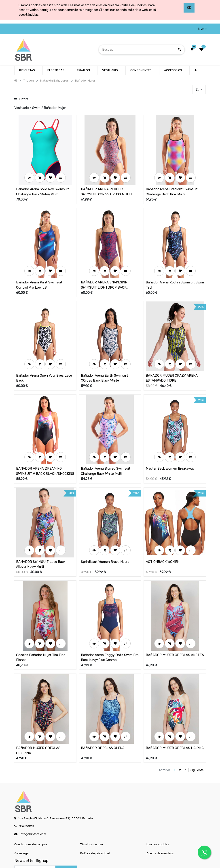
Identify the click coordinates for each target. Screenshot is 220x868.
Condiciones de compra (31, 807)
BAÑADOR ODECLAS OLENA (103, 711)
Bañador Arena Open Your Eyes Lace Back (44, 362)
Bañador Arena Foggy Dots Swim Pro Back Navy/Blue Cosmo (110, 626)
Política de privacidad (95, 816)
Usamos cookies (158, 807)
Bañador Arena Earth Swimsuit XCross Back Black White (105, 362)
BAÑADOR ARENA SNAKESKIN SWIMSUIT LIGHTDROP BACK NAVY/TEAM (104, 274)
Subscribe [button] (66, 833)
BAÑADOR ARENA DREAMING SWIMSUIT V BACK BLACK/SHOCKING (45, 450)
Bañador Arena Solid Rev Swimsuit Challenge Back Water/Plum (42, 187)
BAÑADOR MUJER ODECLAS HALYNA (175, 711)
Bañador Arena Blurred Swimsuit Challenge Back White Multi (106, 450)
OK (189, 8)
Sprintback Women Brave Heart (105, 535)
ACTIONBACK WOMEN (163, 535)
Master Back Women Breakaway (170, 447)
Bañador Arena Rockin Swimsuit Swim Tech (175, 274)
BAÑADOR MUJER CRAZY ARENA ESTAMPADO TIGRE (172, 362)
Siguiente (197, 733)
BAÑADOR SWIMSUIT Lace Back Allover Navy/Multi (41, 538)
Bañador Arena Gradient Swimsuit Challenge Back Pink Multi (172, 187)
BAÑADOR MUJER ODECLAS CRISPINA (38, 714)
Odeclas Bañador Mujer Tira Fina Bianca (41, 626)
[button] (199, 90)
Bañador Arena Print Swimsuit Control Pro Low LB (39, 274)
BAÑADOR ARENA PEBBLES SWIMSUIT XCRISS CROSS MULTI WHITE (106, 187)
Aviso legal (22, 816)
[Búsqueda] (179, 50)
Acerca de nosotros (160, 816)
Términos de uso (92, 807)
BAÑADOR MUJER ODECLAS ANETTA (175, 623)
